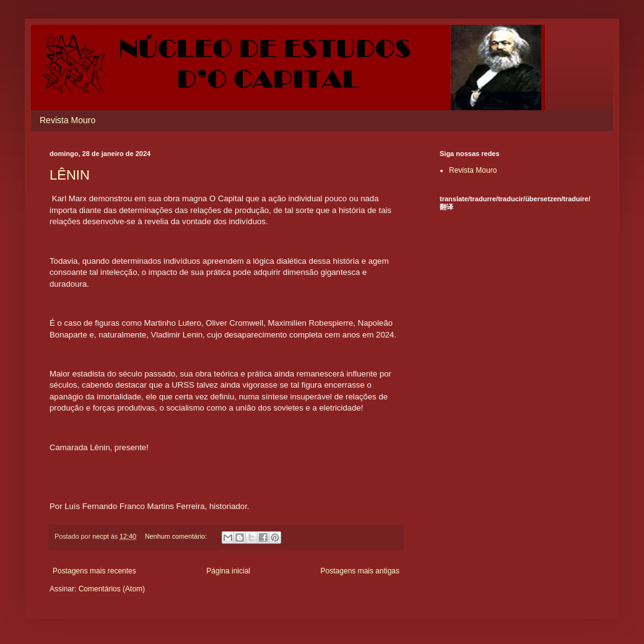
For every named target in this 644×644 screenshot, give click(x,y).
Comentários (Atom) (112, 589)
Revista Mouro (67, 120)
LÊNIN (70, 175)
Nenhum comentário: (177, 536)
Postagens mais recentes (94, 571)
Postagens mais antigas (360, 571)
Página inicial (228, 571)
